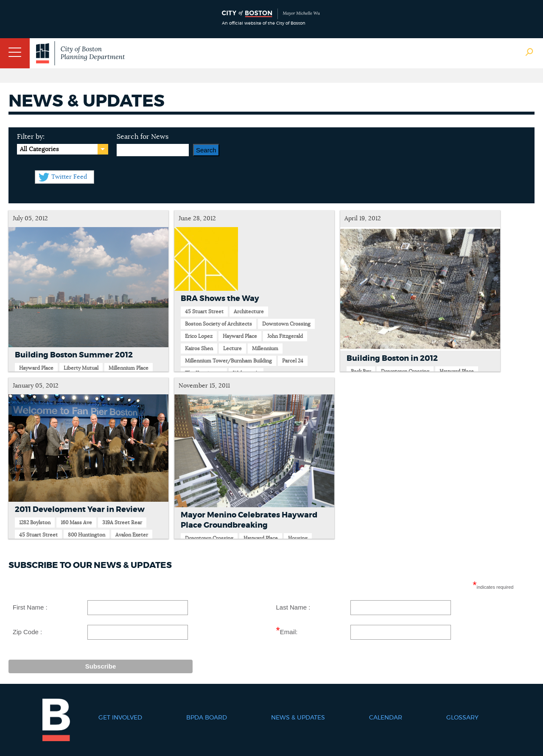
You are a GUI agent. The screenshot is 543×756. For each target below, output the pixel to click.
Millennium (265, 348)
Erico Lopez (199, 336)
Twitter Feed (69, 177)
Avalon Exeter (132, 535)
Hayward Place (36, 368)
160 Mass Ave (76, 523)
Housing (298, 538)
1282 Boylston (35, 523)
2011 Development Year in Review (80, 510)
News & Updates (298, 718)
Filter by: (31, 137)
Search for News (143, 137)
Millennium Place (129, 368)
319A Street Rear (122, 523)
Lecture (232, 348)
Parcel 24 (293, 361)
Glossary (462, 718)
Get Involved (120, 718)
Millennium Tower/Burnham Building (228, 361)
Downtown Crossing (286, 324)
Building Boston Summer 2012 (74, 355)
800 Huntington (87, 535)
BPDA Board (207, 718)
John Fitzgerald (285, 336)
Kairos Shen (199, 348)
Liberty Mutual (81, 368)
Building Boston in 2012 (392, 359)
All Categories (39, 149)
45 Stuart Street (204, 312)
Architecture (249, 312)
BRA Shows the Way (220, 299)
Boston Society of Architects (218, 324)
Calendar (386, 718)
